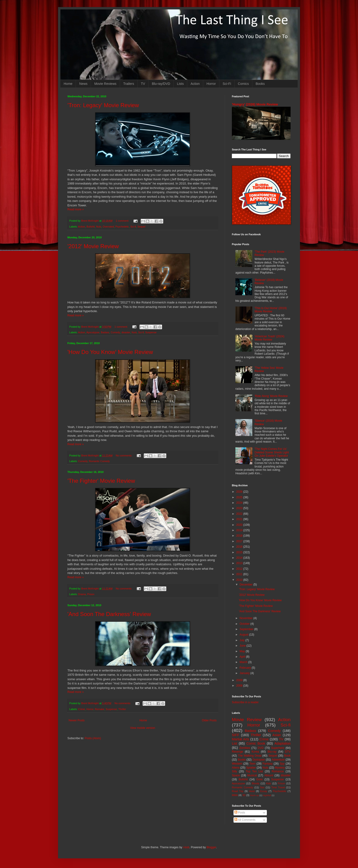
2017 (240, 541)
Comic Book (256, 743)
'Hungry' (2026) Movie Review (255, 104)
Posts (240, 813)
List (234, 743)
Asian (277, 735)
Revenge (237, 752)
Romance (278, 771)
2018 (240, 536)
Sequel (141, 227)
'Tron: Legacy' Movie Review (103, 105)
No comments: (124, 456)
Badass (105, 332)
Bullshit (91, 227)
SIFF (235, 735)
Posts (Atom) (93, 738)
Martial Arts (240, 739)
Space (236, 775)
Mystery (280, 768)
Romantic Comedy (99, 461)
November (247, 618)
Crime (82, 709)
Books (260, 84)
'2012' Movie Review (93, 246)
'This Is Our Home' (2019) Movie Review (271, 310)
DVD (261, 748)
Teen (253, 764)
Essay (264, 791)
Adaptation (282, 743)
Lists (180, 84)
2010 (240, 580)
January (245, 673)
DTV (288, 752)
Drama (82, 594)
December (247, 585)
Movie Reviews (105, 84)
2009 (240, 680)
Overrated (108, 227)
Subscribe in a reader (245, 702)
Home (68, 84)
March (244, 662)
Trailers (129, 84)
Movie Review (247, 720)
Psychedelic (122, 227)
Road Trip (238, 791)
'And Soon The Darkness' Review (109, 614)
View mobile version (143, 728)
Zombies (245, 748)
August (244, 635)
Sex (262, 787)
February (246, 668)
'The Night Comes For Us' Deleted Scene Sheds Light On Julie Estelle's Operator (272, 452)
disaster (126, 332)
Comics (243, 84)
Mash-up (254, 795)
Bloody (255, 783)
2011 (240, 574)
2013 (240, 563)
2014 (240, 558)
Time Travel (278, 787)
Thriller (122, 709)
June (243, 646)
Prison (91, 594)
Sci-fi (133, 227)
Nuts (99, 227)
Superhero (278, 748)
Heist (252, 791)
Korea (255, 752)
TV (143, 84)
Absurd (269, 775)
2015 (240, 552)
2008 (240, 686)
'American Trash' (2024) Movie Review (270, 338)
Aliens (236, 768)
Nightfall (267, 795)
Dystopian (259, 760)
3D (244, 795)
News (83, 84)
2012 (240, 569)
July (243, 640)
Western (237, 764)
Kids (269, 783)
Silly (234, 771)
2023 (240, 508)
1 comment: (123, 221)
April (243, 657)
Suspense (151, 332)
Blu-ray (272, 752)
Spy (282, 764)
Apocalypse (93, 332)
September (247, 629)
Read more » (76, 209)
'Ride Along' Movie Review (271, 396)
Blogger (211, 847)
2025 (240, 497)
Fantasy (268, 764)
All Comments (245, 820)
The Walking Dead (250, 756)
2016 (240, 547)
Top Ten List (254, 771)
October (245, 624)
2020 (240, 525)
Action (195, 84)
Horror (211, 84)
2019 (240, 530)
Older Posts (209, 720)
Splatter (251, 768)
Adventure (278, 760)
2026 (240, 492)
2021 (240, 519)
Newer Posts (77, 720)
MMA (235, 795)
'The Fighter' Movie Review (101, 481)
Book (287, 756)
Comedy (115, 332)
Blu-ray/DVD (161, 84)
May (243, 651)
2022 (240, 514)
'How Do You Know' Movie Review (110, 352)
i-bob (186, 847)
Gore (259, 779)
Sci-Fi (227, 84)
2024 (240, 503)
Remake (100, 709)
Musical (252, 775)
